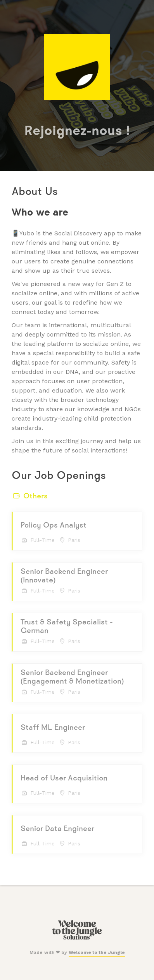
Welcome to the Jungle (97, 952)
